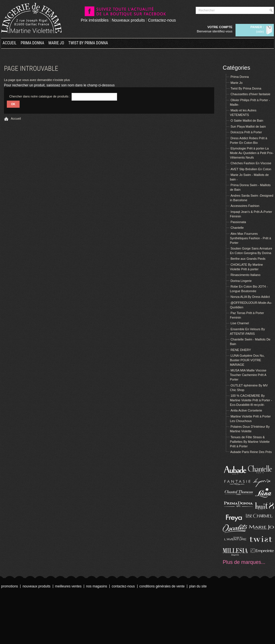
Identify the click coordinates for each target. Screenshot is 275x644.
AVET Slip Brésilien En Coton (251, 169)
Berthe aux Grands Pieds (248, 259)
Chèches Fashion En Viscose (251, 163)
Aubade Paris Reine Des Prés (251, 452)
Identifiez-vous (222, 31)
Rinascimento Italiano (245, 275)
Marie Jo (56, 43)
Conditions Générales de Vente (162, 586)
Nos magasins (97, 586)
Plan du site (198, 586)
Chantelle (237, 228)
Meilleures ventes (68, 586)
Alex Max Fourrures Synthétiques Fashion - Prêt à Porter (250, 238)
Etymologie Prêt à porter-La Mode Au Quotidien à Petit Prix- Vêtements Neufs (252, 153)
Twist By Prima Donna (88, 43)
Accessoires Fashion (245, 206)
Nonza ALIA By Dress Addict (250, 297)
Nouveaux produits (128, 20)
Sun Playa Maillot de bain (248, 126)
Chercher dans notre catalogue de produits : (40, 96)
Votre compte (220, 27)
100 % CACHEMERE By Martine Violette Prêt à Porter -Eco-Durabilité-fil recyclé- (251, 400)
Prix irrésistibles (95, 20)
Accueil (10, 43)
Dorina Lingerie (241, 281)
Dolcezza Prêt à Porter (246, 132)
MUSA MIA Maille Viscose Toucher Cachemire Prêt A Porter (248, 375)
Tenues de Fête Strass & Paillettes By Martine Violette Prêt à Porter (250, 442)
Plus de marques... (244, 562)
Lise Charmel (240, 323)
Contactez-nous (162, 20)
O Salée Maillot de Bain (247, 121)
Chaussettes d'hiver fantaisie (250, 94)
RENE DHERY (241, 350)
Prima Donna (33, 43)
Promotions (10, 586)
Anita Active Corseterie (246, 410)
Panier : (257, 27)
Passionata (238, 222)
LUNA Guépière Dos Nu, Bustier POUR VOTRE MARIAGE (247, 360)
